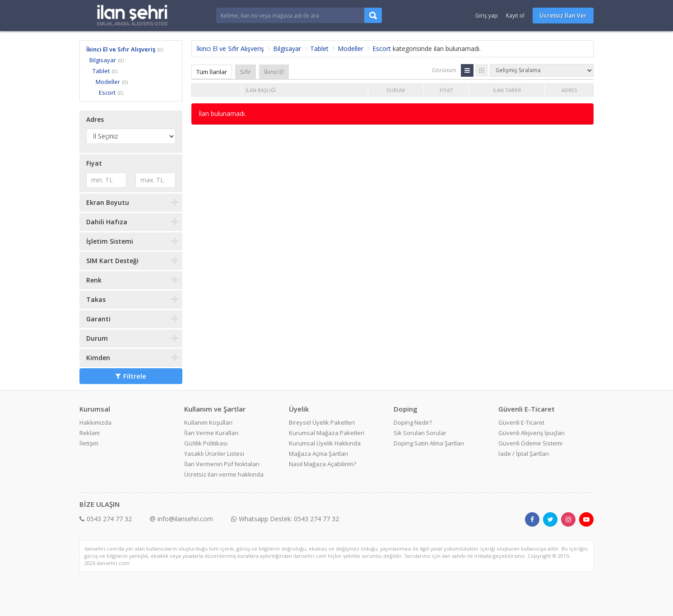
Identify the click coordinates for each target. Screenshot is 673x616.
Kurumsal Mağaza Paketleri (327, 433)
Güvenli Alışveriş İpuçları (531, 433)
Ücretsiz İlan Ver (563, 15)
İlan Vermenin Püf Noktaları (222, 464)
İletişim (89, 443)
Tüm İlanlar (212, 72)
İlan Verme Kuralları (211, 433)
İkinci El (274, 72)
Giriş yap (487, 16)
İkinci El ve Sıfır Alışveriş (121, 49)
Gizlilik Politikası (206, 443)
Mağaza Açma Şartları (318, 454)
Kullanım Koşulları (208, 422)
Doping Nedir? (413, 422)
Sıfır (246, 72)
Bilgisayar (103, 60)
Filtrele (131, 376)
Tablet (101, 71)
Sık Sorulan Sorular (420, 433)
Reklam (90, 433)
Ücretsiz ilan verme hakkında (224, 474)
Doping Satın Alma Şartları (429, 443)
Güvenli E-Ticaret (521, 422)
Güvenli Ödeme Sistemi (530, 443)
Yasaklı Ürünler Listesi (214, 454)
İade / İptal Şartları (524, 454)
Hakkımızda (95, 422)
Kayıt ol (515, 16)
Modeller (108, 82)
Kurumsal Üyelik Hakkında (325, 443)
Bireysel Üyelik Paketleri (322, 422)
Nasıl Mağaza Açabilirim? (323, 464)
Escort (107, 93)
